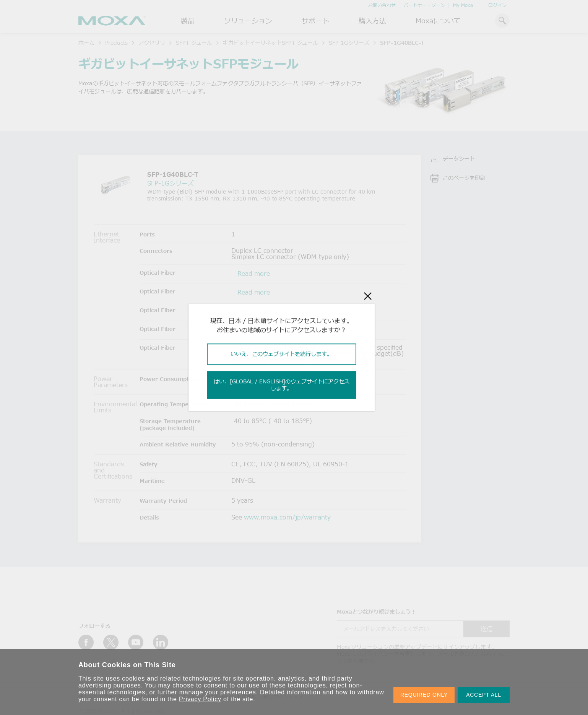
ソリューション (248, 21)
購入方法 (372, 21)
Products (116, 43)
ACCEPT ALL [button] (484, 695)
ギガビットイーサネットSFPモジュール (270, 43)
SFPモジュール (194, 43)
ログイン (497, 5)
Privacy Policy (200, 699)
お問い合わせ (382, 5)
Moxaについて (438, 21)
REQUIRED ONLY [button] (424, 695)
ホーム (86, 43)
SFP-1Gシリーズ (349, 43)
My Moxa (463, 5)
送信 (487, 629)
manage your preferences (218, 692)
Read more (254, 274)
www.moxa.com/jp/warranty (287, 517)
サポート (315, 21)
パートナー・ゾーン (424, 5)
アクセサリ (152, 43)
